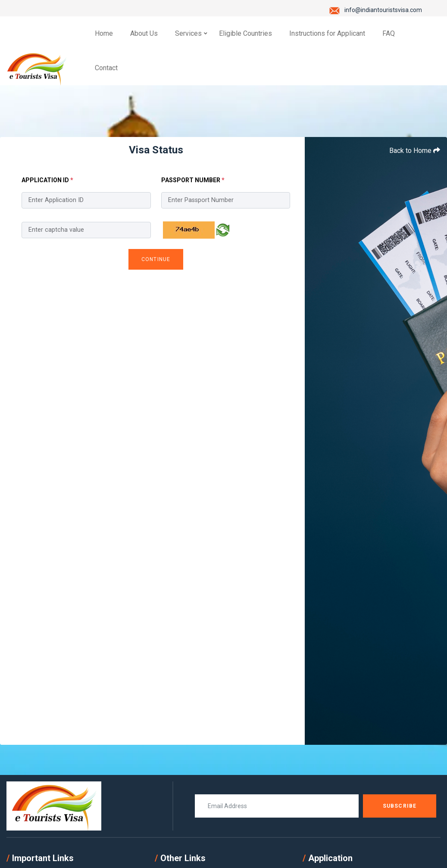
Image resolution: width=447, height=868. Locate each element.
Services (188, 33)
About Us (144, 33)
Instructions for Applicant (327, 33)
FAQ (389, 33)
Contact (106, 68)
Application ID (47, 180)
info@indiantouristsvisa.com (383, 10)
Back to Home (415, 151)
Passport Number (193, 180)
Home (104, 33)
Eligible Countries (245, 33)
